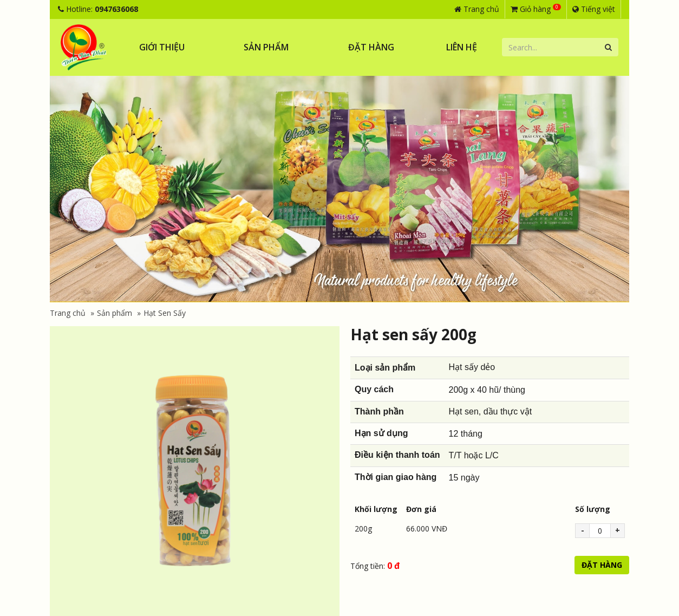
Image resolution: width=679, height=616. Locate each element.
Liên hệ (462, 47)
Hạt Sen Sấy (165, 313)
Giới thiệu (162, 47)
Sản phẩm (266, 47)
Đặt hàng (371, 47)
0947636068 (116, 9)
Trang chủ (477, 9)
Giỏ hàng (536, 9)
